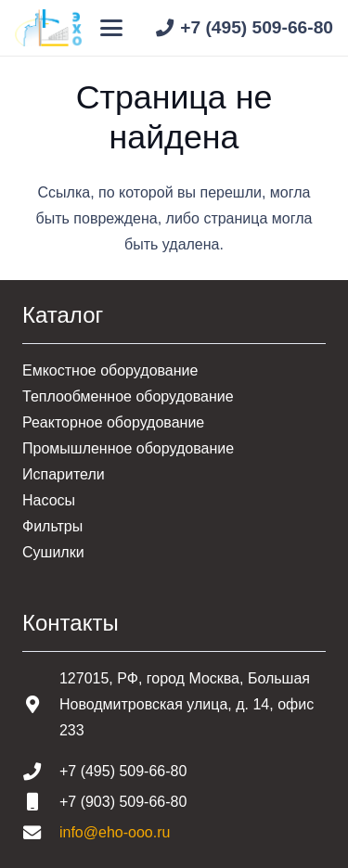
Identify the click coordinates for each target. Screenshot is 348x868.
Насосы (49, 500)
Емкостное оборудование (110, 370)
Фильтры (52, 526)
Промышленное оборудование (128, 448)
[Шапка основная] (48, 28)
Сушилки (53, 552)
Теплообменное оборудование (128, 396)
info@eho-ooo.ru (115, 832)
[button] (112, 28)
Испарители (64, 474)
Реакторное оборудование (113, 422)
